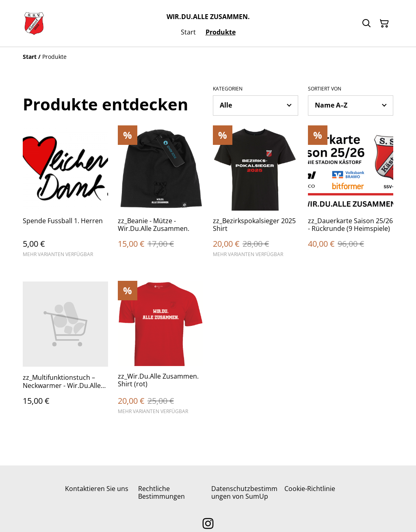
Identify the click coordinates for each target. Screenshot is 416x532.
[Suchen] (366, 24)
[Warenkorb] (384, 24)
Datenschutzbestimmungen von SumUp (244, 492)
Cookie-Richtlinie (310, 489)
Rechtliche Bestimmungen (161, 492)
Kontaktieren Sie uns (97, 489)
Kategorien (228, 89)
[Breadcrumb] (208, 57)
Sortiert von (325, 89)
